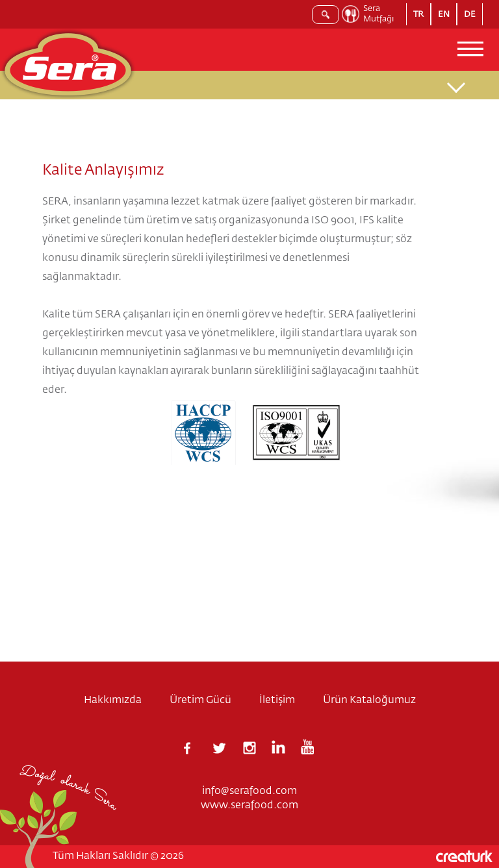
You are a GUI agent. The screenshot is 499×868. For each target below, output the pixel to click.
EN (444, 15)
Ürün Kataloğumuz (369, 701)
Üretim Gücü (200, 701)
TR (418, 15)
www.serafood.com (249, 806)
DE (470, 15)
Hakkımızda (113, 701)
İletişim (277, 701)
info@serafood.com (249, 791)
